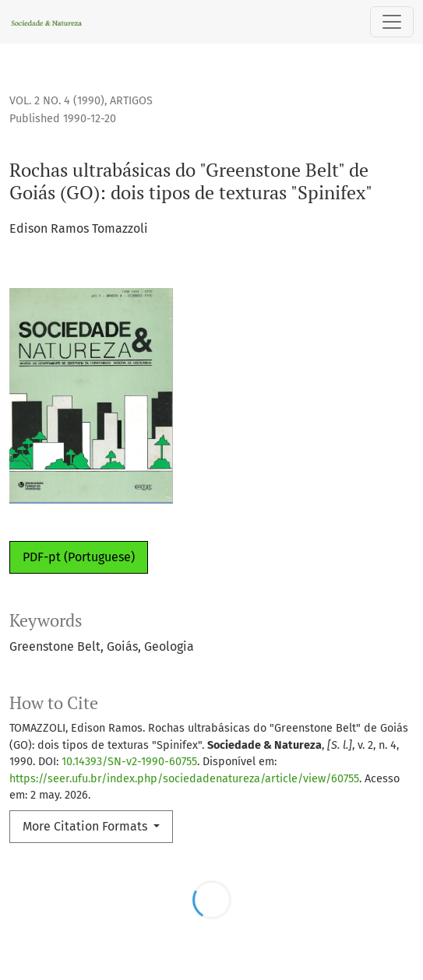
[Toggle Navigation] (392, 22)
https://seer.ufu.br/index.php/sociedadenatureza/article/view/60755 (184, 779)
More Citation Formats (86, 826)
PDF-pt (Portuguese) (79, 557)
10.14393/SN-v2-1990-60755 (129, 762)
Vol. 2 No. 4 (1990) (57, 101)
